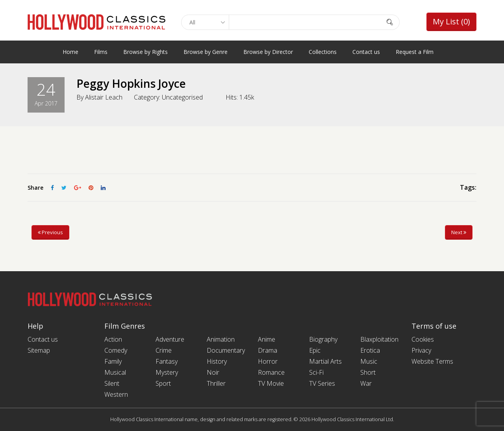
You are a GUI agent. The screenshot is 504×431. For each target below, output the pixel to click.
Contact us (366, 52)
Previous (50, 232)
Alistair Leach (104, 97)
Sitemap (39, 350)
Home (70, 52)
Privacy (421, 350)
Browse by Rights (145, 52)
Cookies (423, 339)
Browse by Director (268, 52)
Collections (323, 52)
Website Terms (432, 361)
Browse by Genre (206, 52)
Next (459, 232)
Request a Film (415, 52)
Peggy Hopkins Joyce (131, 83)
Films (101, 52)
